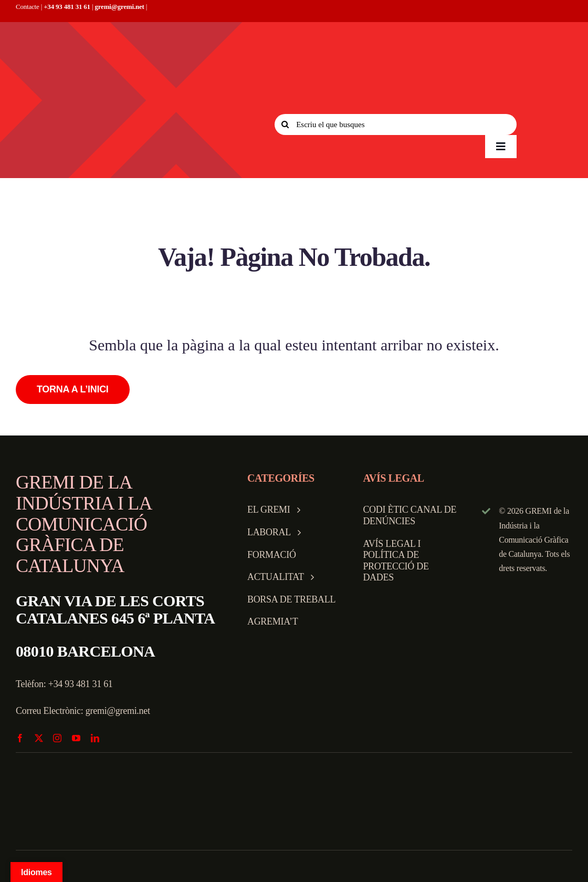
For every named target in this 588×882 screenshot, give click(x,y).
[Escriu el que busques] (396, 124)
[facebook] (20, 738)
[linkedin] (95, 738)
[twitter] (39, 738)
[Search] (285, 124)
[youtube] (76, 738)
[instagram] (57, 738)
